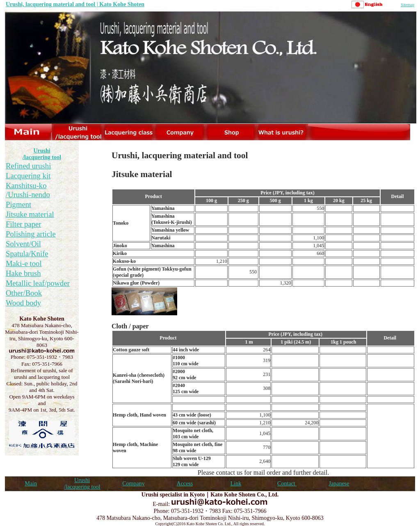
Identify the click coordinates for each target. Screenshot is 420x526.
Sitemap (407, 5)
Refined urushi (28, 166)
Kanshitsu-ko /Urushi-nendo (28, 190)
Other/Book (24, 293)
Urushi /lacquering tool (42, 154)
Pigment (18, 204)
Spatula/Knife (27, 254)
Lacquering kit (28, 176)
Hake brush (23, 273)
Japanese (339, 484)
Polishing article (31, 234)
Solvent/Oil (23, 244)
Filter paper (24, 224)
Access (185, 484)
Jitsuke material (30, 214)
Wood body (23, 303)
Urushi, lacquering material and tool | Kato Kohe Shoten (75, 4)
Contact (287, 484)
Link (236, 484)
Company (133, 484)
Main (31, 484)
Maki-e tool (24, 263)
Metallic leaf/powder (38, 283)
